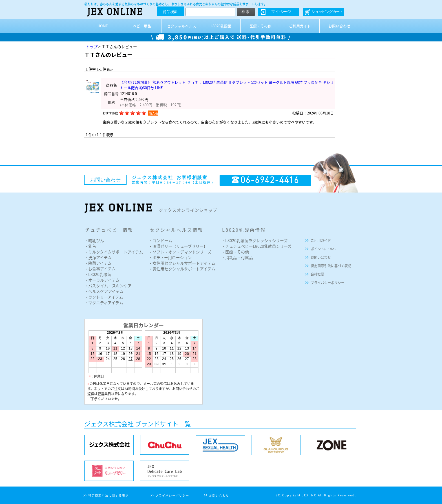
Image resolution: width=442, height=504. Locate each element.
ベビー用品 (142, 26)
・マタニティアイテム (104, 302)
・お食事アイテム (100, 269)
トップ (92, 47)
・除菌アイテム (98, 263)
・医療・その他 (235, 252)
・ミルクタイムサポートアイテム (114, 252)
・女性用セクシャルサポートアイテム (182, 263)
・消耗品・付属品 (237, 257)
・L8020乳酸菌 (98, 274)
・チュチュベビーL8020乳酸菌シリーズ (256, 246)
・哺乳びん (94, 240)
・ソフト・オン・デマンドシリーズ (180, 252)
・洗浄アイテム (98, 257)
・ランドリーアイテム (104, 297)
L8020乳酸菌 (221, 26)
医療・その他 (260, 26)
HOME (103, 26)
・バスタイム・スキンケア (108, 286)
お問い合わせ (339, 26)
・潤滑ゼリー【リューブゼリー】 (178, 246)
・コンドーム (160, 240)
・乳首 (90, 246)
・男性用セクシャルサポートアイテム (182, 269)
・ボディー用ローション (170, 257)
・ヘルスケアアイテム (104, 291)
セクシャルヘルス (182, 26)
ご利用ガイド (300, 26)
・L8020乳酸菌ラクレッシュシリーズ (254, 240)
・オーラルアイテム (102, 280)
